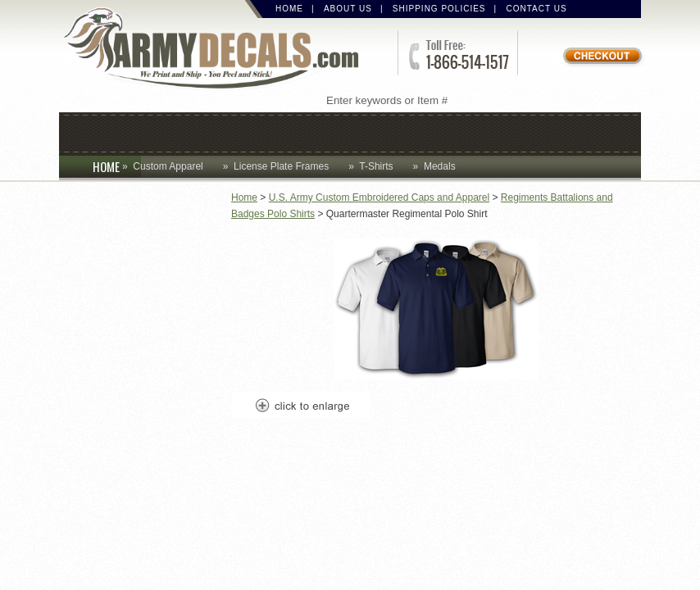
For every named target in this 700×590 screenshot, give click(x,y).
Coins (168, 132)
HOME (117, 166)
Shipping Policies (439, 9)
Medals (440, 166)
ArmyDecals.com (218, 50)
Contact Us (537, 9)
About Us (348, 9)
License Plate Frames (281, 166)
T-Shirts (376, 166)
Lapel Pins (487, 132)
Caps (102, 132)
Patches (585, 132)
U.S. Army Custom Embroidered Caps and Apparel (379, 197)
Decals (395, 132)
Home (289, 9)
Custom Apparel (278, 132)
